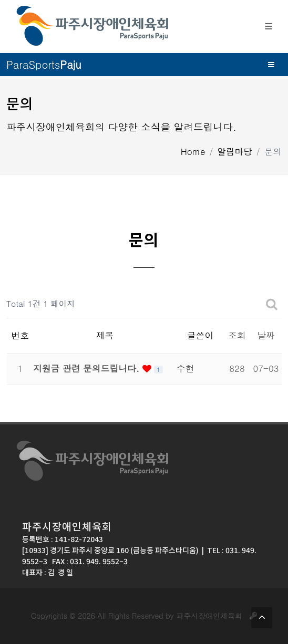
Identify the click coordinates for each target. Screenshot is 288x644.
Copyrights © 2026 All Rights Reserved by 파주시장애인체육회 (144, 616)
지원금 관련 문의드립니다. (88, 368)
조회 (237, 335)
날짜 (266, 335)
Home (193, 151)
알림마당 (235, 151)
